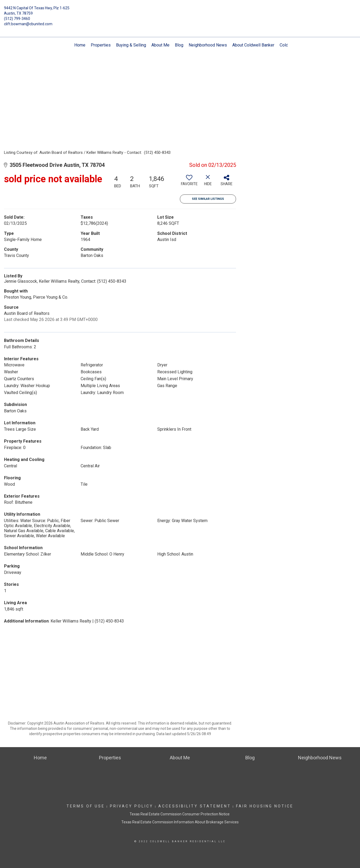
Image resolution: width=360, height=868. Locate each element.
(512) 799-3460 (17, 19)
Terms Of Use (86, 806)
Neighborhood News (208, 45)
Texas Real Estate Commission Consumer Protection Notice (180, 814)
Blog (179, 45)
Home (80, 45)
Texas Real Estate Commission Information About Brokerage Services (180, 822)
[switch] (189, 182)
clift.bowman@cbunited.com (28, 24)
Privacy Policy (132, 806)
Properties (101, 45)
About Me (160, 45)
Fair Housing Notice (265, 806)
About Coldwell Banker (253, 45)
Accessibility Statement (195, 806)
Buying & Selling (131, 45)
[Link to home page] (180, 12)
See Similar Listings (208, 199)
